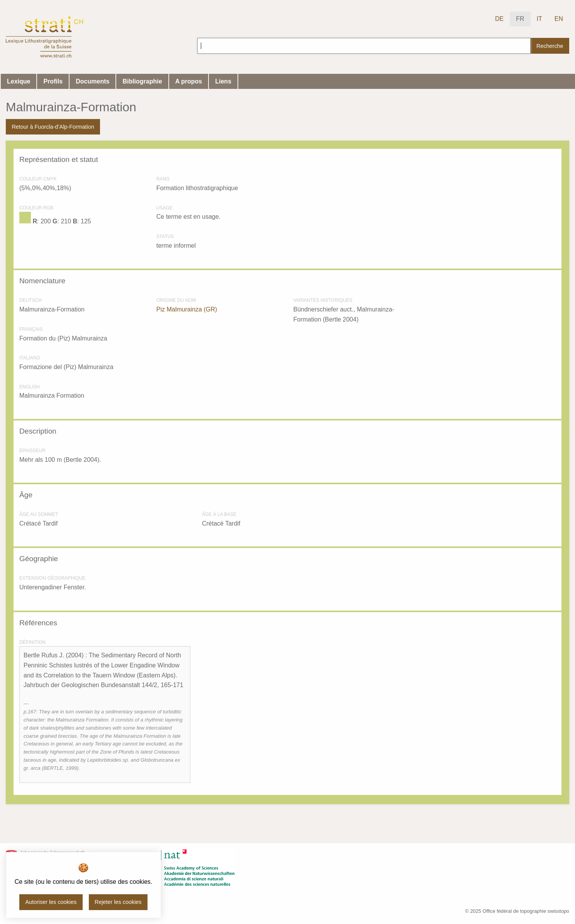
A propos (189, 81)
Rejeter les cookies (118, 902)
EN (559, 19)
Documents (92, 81)
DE (499, 19)
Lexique (19, 81)
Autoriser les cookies (51, 902)
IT (539, 19)
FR (520, 19)
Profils (53, 81)
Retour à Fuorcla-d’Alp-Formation (53, 127)
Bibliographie (142, 81)
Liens (223, 81)
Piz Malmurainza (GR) (187, 309)
